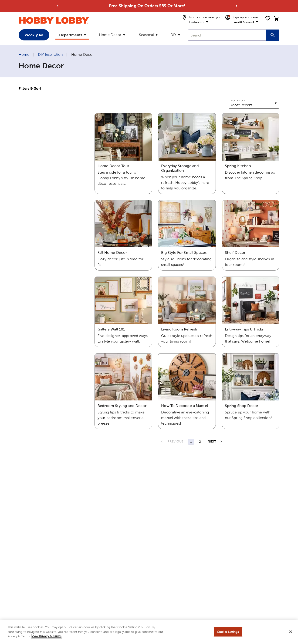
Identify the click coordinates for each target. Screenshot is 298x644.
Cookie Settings (228, 632)
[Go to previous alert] (58, 6)
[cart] (277, 19)
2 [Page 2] (200, 442)
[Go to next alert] (237, 6)
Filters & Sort (30, 88)
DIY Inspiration (50, 54)
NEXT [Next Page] (212, 441)
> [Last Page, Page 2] (221, 441)
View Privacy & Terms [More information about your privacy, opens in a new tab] (47, 637)
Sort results (238, 101)
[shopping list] (268, 18)
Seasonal (146, 35)
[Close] (291, 633)
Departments (71, 35)
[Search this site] (273, 35)
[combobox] (227, 35)
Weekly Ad (34, 35)
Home (24, 54)
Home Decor (110, 35)
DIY (173, 35)
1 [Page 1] (191, 442)
